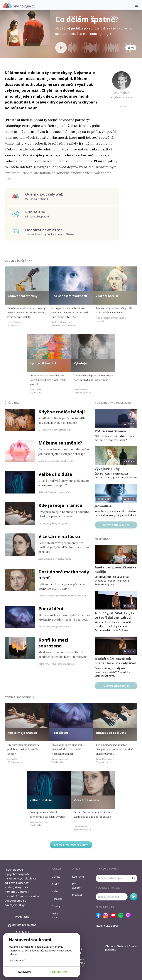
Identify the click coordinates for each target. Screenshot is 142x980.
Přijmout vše (59, 972)
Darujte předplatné (22, 925)
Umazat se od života (111, 733)
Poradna (57, 899)
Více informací (17, 960)
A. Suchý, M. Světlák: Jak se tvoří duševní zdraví (115, 615)
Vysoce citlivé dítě (43, 363)
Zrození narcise (107, 296)
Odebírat (134, 897)
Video (55, 891)
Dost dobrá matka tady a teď (64, 575)
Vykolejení (82, 363)
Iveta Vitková (121, 92)
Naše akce (55, 915)
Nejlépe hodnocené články (71, 845)
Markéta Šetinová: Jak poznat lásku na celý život (116, 661)
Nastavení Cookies (127, 946)
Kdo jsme (78, 877)
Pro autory (76, 886)
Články (56, 877)
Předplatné (22, 917)
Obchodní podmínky (111, 948)
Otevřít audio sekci (116, 525)
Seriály (56, 906)
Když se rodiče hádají (62, 412)
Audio (55, 884)
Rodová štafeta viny (22, 296)
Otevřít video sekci (116, 686)
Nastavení (25, 972)
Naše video (103, 539)
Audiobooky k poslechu (113, 403)
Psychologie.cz (19, 5)
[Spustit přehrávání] (61, 48)
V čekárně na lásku (59, 536)
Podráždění (51, 608)
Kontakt (77, 895)
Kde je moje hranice (60, 505)
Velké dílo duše (55, 474)
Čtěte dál (12, 403)
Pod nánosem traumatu (69, 296)
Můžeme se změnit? (60, 443)
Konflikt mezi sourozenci (53, 643)
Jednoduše (103, 506)
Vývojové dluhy (107, 469)
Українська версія (108, 925)
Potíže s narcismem (110, 431)
